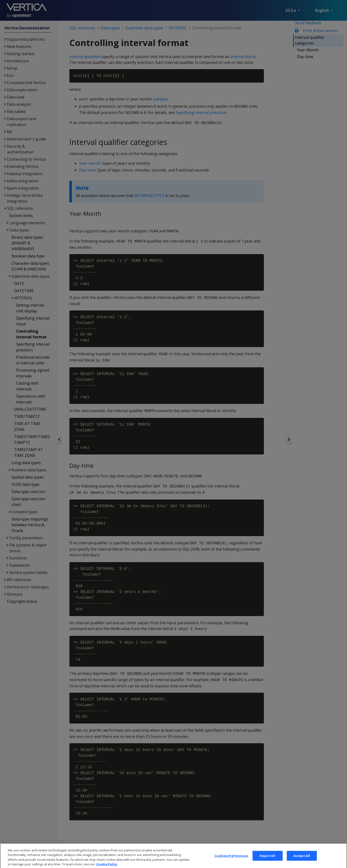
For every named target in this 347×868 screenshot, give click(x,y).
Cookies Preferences (231, 861)
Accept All (302, 861)
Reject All (267, 861)
